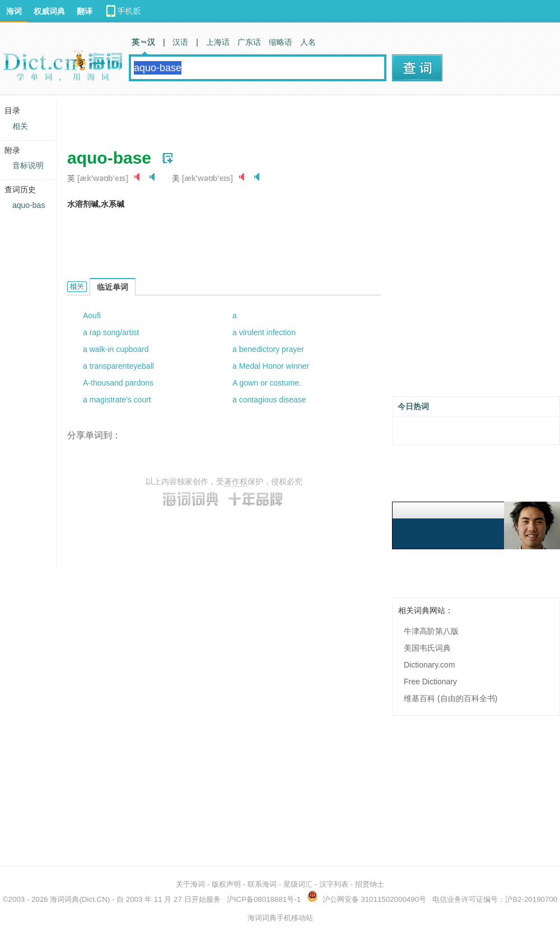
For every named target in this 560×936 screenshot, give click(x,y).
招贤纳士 (370, 884)
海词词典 (64, 899)
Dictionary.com (430, 665)
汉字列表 (334, 884)
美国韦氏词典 (427, 648)
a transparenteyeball (118, 366)
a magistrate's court (117, 400)
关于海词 (190, 884)
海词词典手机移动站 (280, 918)
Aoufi (92, 316)
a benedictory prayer (268, 349)
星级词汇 (298, 884)
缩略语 (281, 42)
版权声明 (226, 884)
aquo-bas (29, 205)
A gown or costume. (267, 383)
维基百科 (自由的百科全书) (451, 698)
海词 (14, 11)
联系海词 (262, 884)
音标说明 (28, 165)
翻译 (85, 11)
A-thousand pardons (118, 383)
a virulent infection (264, 332)
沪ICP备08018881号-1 (264, 899)
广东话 (249, 42)
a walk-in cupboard (116, 349)
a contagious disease (269, 400)
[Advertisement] (203, 118)
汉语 (180, 42)
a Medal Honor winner (271, 366)
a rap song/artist (111, 332)
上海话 (218, 42)
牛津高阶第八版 (431, 631)
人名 (308, 42)
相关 (20, 126)
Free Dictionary (430, 682)
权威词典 (49, 11)
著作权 (236, 481)
